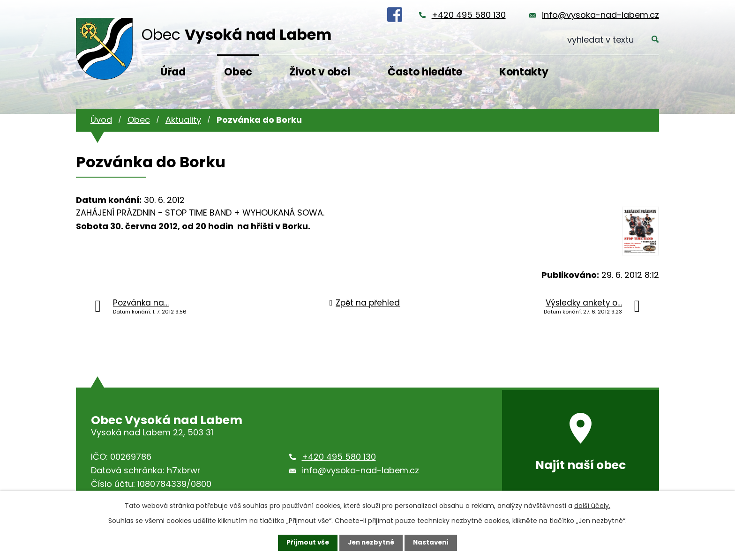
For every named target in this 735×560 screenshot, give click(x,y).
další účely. (592, 505)
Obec (238, 72)
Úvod (101, 120)
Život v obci (320, 72)
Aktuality (183, 120)
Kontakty (524, 72)
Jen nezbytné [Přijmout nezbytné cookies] (371, 543)
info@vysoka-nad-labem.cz (600, 15)
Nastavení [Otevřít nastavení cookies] (433, 543)
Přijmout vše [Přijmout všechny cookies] (305, 543)
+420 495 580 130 (469, 15)
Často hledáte (425, 72)
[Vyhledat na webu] (613, 40)
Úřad (173, 72)
